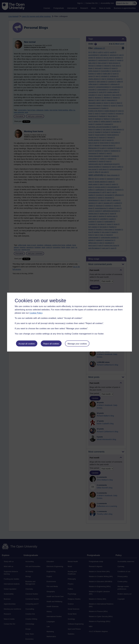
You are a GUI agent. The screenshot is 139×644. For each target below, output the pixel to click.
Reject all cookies (51, 344)
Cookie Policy (36, 313)
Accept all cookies (27, 344)
